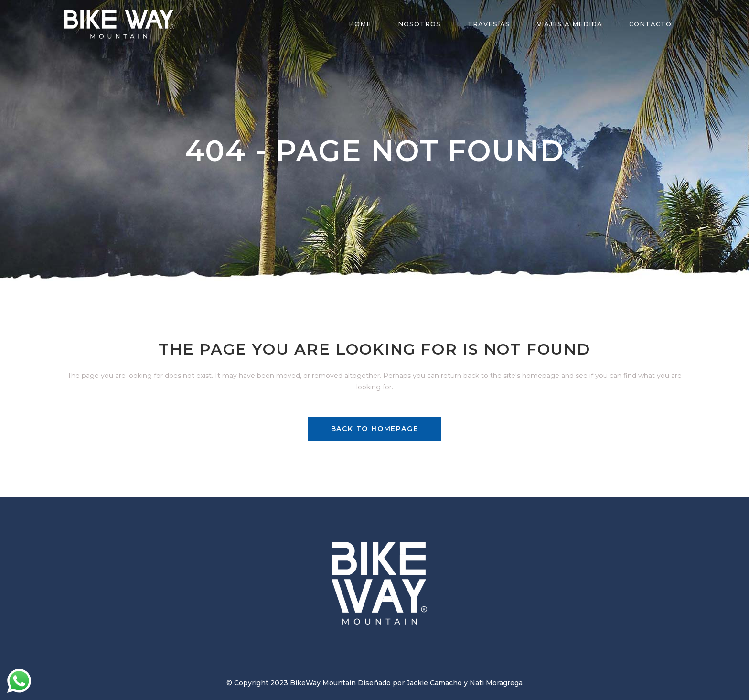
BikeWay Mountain (323, 683)
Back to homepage (375, 429)
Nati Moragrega (496, 683)
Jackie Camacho (434, 683)
